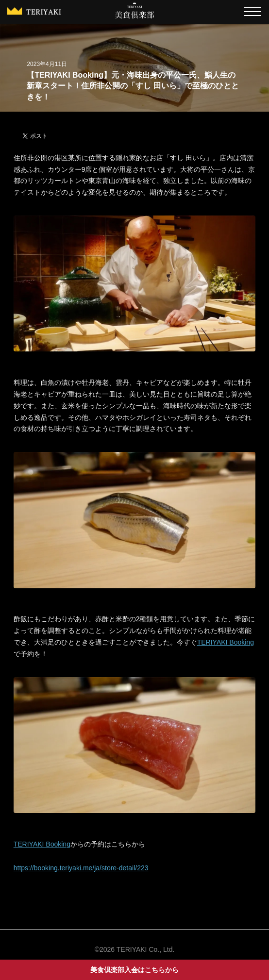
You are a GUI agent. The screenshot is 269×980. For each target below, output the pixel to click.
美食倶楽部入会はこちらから (134, 970)
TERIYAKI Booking (226, 642)
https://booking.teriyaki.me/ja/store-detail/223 (81, 868)
